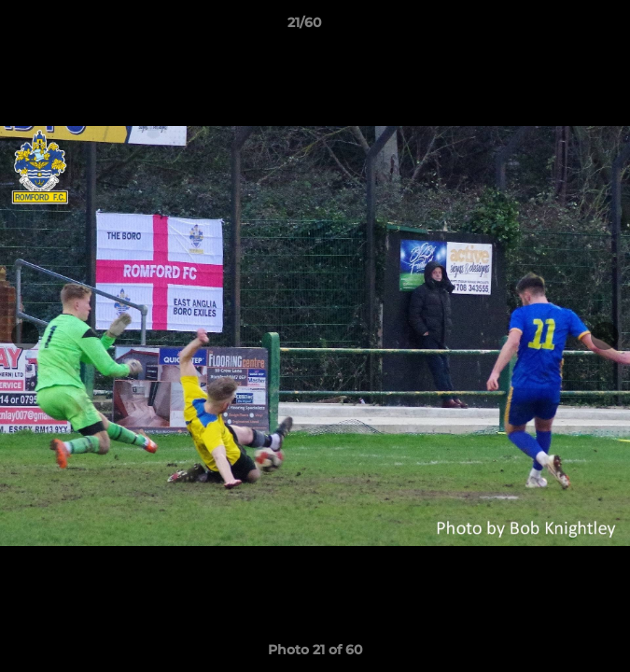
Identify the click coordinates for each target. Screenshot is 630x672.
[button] (563, 27)
